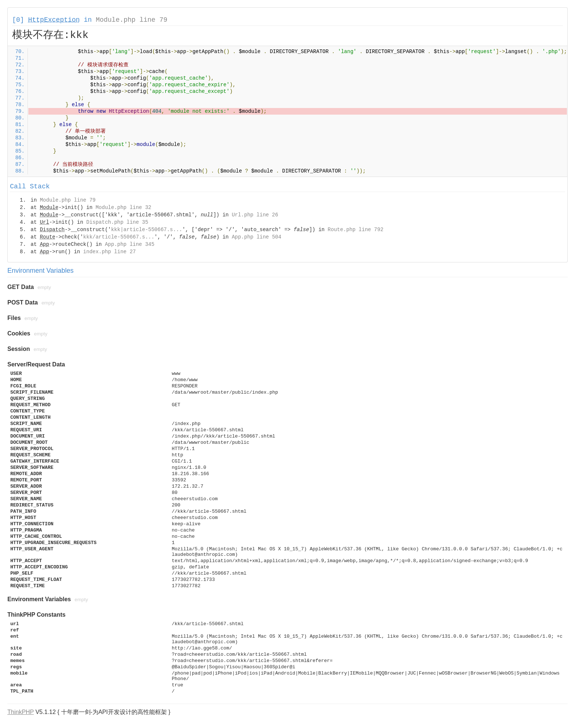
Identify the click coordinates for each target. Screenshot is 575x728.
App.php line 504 (256, 237)
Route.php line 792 (356, 230)
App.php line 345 (130, 244)
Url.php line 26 (255, 215)
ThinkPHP (21, 712)
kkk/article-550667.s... (119, 237)
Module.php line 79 (132, 20)
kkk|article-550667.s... (146, 230)
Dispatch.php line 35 (117, 222)
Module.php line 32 (123, 208)
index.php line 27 (110, 252)
